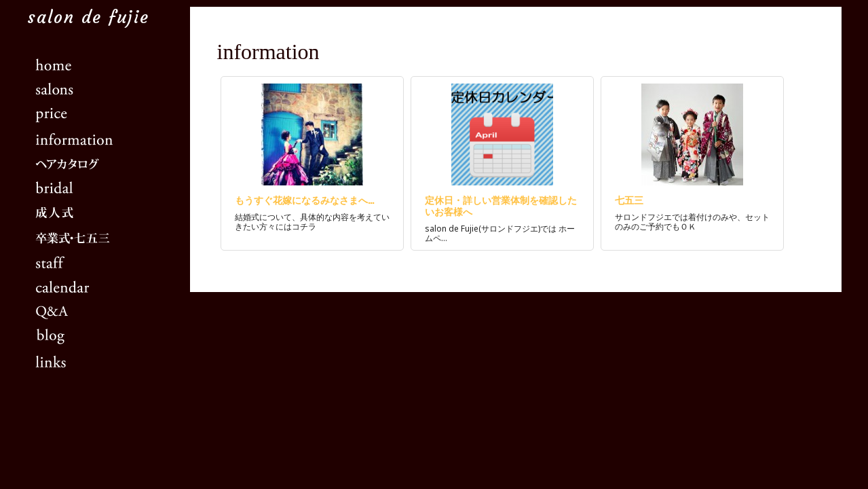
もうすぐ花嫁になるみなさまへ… (305, 199)
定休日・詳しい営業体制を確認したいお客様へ (501, 205)
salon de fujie (88, 17)
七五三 (629, 199)
